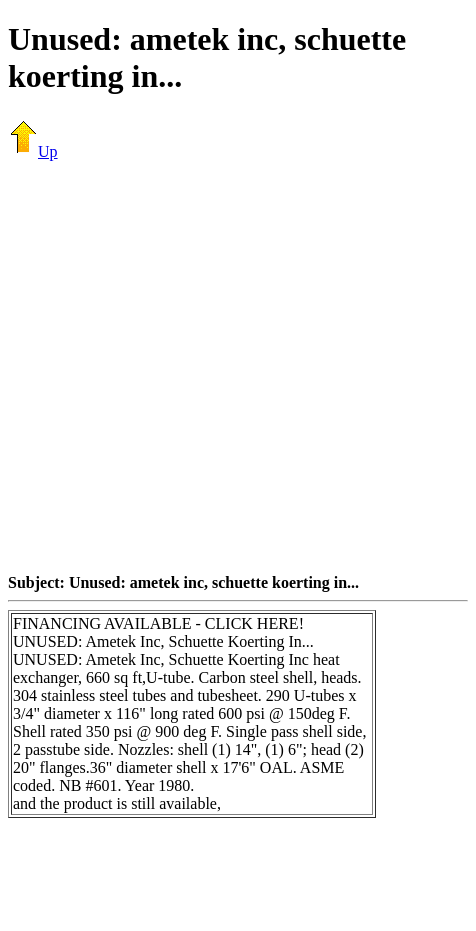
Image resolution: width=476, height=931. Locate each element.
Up (33, 151)
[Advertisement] (234, 366)
